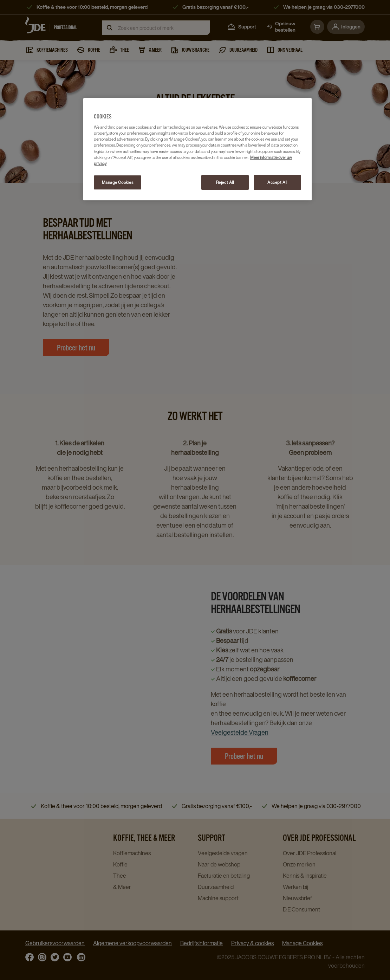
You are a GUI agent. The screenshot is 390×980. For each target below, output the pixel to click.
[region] (197, 149)
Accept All (277, 182)
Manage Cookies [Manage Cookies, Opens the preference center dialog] (118, 182)
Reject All (225, 182)
